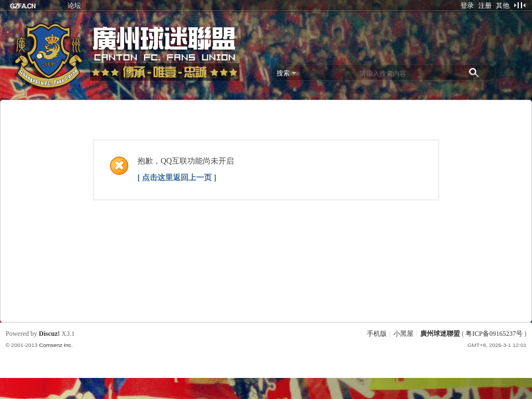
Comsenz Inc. (56, 345)
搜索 (283, 73)
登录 (467, 6)
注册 (485, 6)
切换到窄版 (520, 5)
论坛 (74, 6)
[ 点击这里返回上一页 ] (177, 178)
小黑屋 (403, 334)
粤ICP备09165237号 (494, 334)
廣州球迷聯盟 (440, 334)
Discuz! (49, 334)
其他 (503, 6)
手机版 (377, 334)
